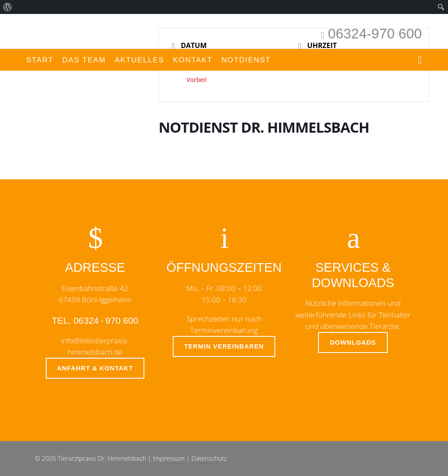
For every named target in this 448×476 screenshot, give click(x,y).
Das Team (84, 60)
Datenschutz (209, 458)
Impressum (169, 458)
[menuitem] (8, 7)
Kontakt (193, 60)
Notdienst (246, 60)
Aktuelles (140, 60)
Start (40, 60)
